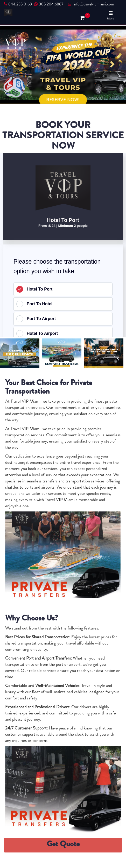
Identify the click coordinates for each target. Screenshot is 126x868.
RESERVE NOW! (63, 100)
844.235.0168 (18, 4)
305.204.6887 (49, 4)
